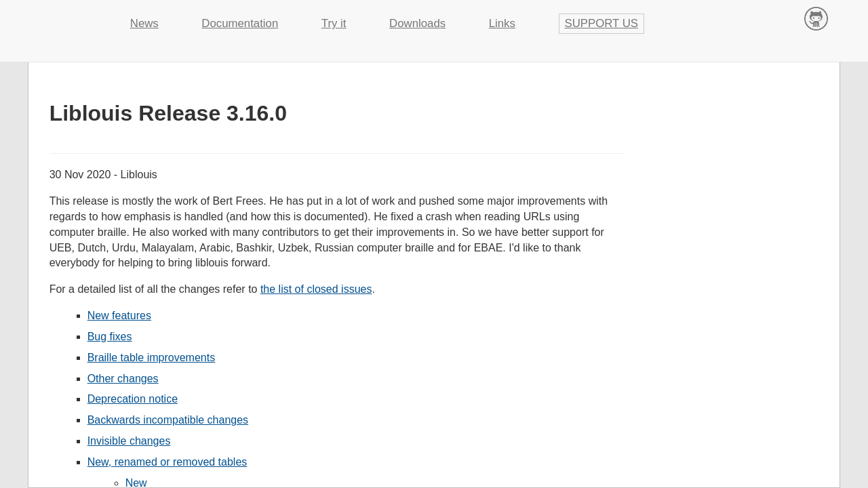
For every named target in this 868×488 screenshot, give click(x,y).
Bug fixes (110, 337)
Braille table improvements (152, 358)
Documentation (240, 23)
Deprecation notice (133, 399)
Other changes (123, 379)
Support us (602, 23)
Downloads (417, 23)
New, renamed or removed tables (167, 462)
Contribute (816, 18)
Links (502, 23)
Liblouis (68, 17)
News (144, 23)
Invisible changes (129, 441)
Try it (334, 23)
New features (119, 316)
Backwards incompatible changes (168, 420)
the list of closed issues (316, 289)
